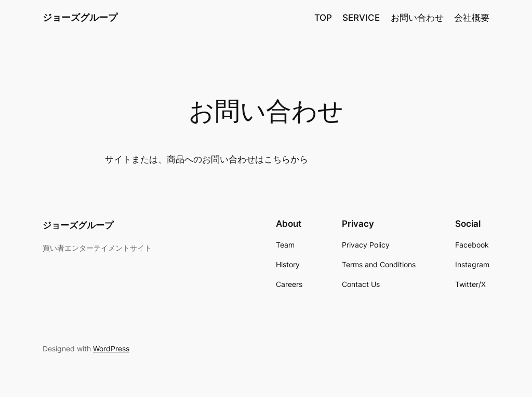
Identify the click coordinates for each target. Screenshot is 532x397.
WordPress (111, 348)
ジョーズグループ (80, 17)
